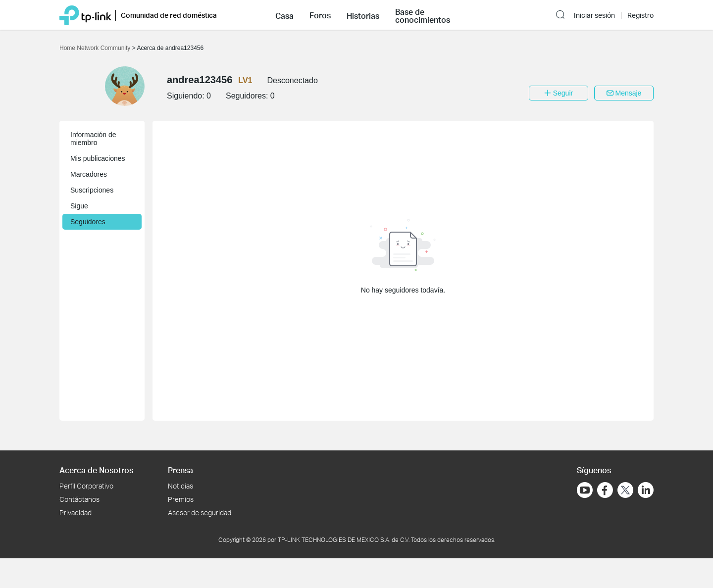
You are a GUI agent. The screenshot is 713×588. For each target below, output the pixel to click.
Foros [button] (320, 15)
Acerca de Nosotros (96, 470)
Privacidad (76, 513)
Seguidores (88, 222)
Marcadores (89, 174)
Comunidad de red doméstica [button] (169, 15)
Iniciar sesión (594, 15)
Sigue (79, 206)
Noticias (180, 486)
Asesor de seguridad (200, 513)
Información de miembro (93, 139)
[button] (284, 15)
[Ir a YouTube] (585, 490)
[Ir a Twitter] (625, 491)
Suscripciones (92, 190)
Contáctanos (79, 499)
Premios (181, 499)
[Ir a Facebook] (605, 490)
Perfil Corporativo (86, 486)
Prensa (180, 470)
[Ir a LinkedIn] (646, 490)
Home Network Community (96, 48)
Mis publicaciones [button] (98, 158)
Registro (640, 15)
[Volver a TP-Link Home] (85, 15)
